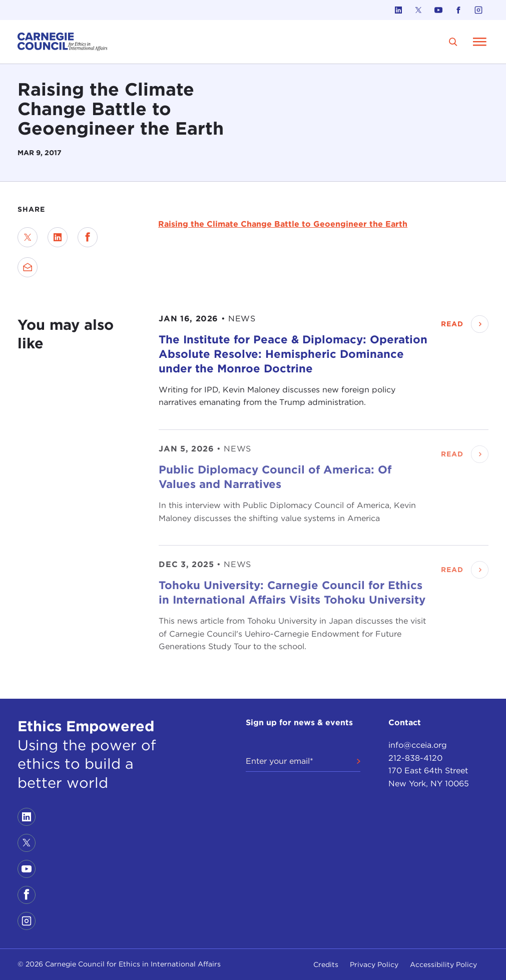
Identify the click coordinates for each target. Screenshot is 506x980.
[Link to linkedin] (398, 10)
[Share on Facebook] (88, 237)
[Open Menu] (479, 42)
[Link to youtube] (438, 10)
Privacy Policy (374, 964)
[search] (453, 42)
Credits (326, 964)
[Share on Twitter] (28, 237)
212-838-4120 (415, 758)
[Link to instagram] (478, 10)
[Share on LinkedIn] (58, 237)
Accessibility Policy (443, 964)
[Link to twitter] (418, 10)
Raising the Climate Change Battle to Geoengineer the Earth (283, 224)
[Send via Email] (28, 267)
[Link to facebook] (458, 10)
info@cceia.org (418, 745)
